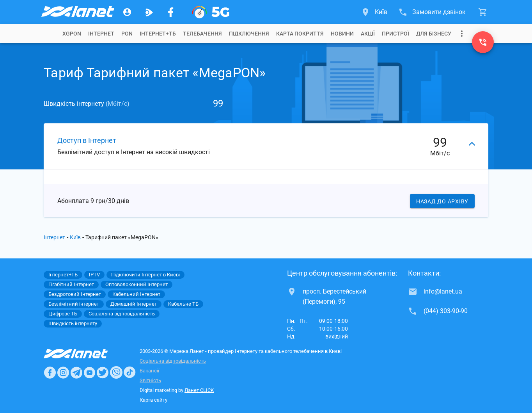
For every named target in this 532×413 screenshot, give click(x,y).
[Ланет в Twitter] (103, 372)
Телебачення (202, 34)
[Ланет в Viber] (116, 372)
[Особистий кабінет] (127, 12)
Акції (368, 34)
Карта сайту (153, 400)
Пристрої (395, 34)
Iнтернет (101, 34)
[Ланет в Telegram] (76, 372)
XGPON (72, 34)
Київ (75, 237)
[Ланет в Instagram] (63, 372)
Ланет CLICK (199, 390)
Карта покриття (300, 34)
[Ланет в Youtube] (89, 372)
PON (127, 34)
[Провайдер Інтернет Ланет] (85, 354)
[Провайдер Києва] (77, 12)
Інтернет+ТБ (158, 34)
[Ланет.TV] (149, 12)
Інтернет (54, 237)
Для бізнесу (434, 34)
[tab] (72, 34)
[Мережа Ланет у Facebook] (171, 12)
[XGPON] (211, 12)
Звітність (150, 380)
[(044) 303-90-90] (483, 42)
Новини (342, 34)
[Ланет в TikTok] (129, 372)
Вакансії (149, 371)
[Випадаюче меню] (462, 34)
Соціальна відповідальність (173, 361)
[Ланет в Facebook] (50, 372)
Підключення (249, 34)
